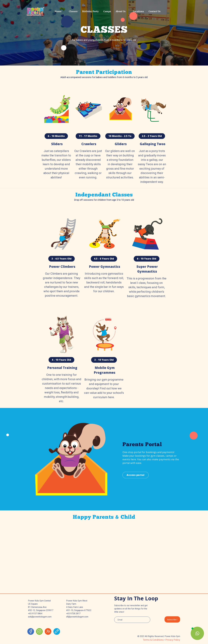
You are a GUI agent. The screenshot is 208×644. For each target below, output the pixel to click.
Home (58, 11)
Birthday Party (90, 11)
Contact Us (154, 11)
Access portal (136, 487)
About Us (121, 11)
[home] (39, 11)
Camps (107, 11)
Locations (138, 11)
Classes (73, 11)
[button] (72, 11)
